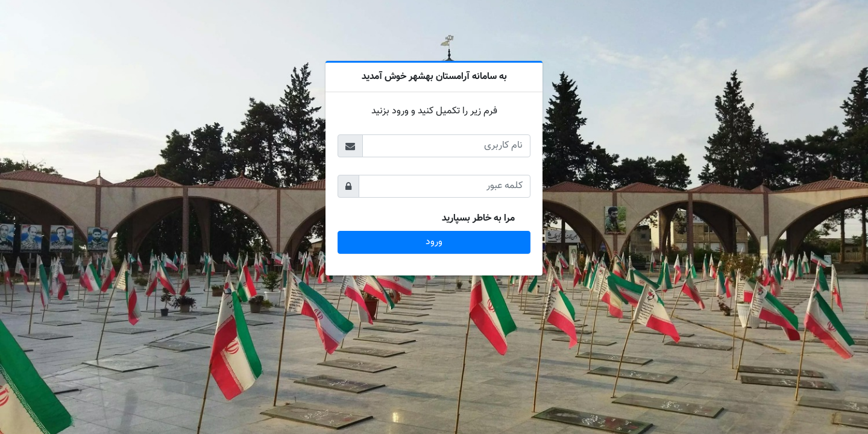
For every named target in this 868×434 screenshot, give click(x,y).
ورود (434, 242)
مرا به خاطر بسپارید (478, 219)
